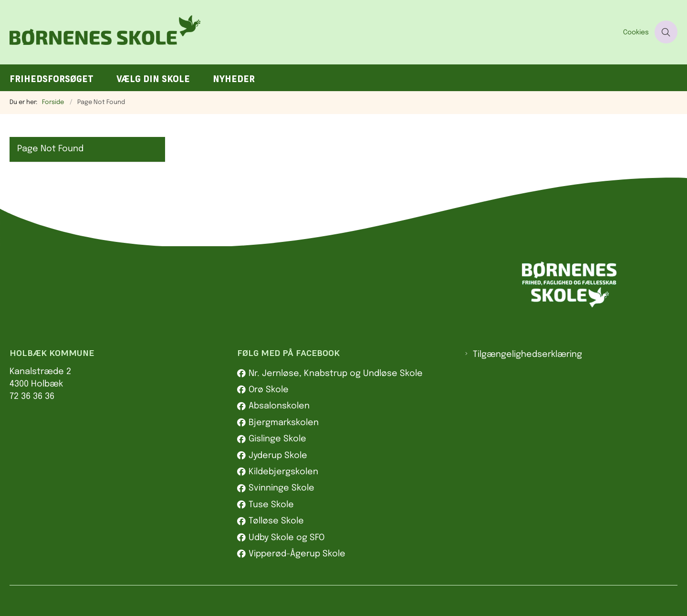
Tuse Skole (271, 505)
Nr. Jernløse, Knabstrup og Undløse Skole (336, 374)
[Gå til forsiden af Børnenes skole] (313, 32)
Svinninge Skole (281, 488)
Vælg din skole (153, 79)
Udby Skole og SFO (286, 538)
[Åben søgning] (666, 32)
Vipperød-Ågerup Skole (297, 554)
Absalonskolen (279, 406)
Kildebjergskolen (283, 472)
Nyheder (234, 79)
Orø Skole (269, 390)
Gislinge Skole (277, 439)
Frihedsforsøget (52, 79)
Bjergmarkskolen (284, 423)
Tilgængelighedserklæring (527, 355)
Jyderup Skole (278, 456)
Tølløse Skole (276, 521)
